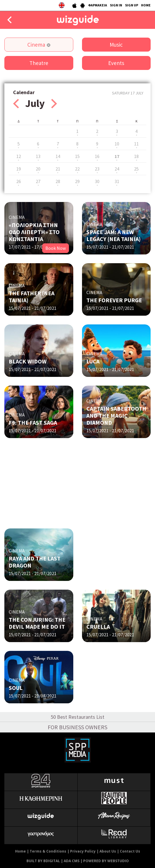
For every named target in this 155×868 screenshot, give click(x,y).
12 (19, 156)
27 (38, 181)
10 (117, 144)
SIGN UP (132, 5)
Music (116, 45)
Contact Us (130, 851)
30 (97, 181)
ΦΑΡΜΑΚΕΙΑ (98, 5)
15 (77, 156)
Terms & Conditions (48, 851)
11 (136, 144)
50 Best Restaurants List (77, 717)
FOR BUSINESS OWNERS (77, 727)
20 (38, 169)
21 (58, 169)
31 (117, 181)
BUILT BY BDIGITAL (43, 861)
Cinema (36, 45)
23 (97, 169)
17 (117, 156)
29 (77, 181)
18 (136, 156)
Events (116, 63)
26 (19, 181)
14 (58, 156)
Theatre (39, 63)
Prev (16, 104)
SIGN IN (116, 5)
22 (77, 169)
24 (117, 169)
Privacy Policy (83, 851)
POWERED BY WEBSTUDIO (106, 861)
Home (21, 851)
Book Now (56, 248)
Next (54, 104)
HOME (146, 5)
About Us (108, 851)
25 (136, 169)
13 (38, 156)
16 (97, 156)
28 (58, 181)
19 (19, 169)
